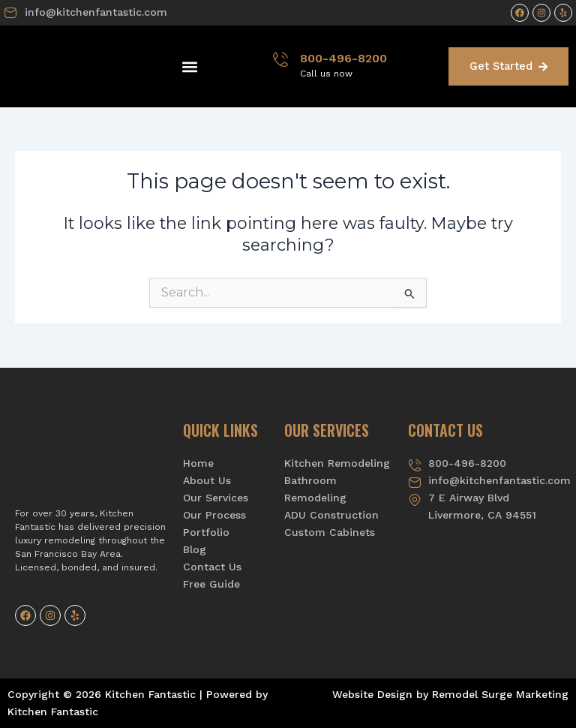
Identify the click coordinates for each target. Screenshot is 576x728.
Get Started (508, 66)
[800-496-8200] (280, 59)
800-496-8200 (343, 58)
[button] (190, 66)
